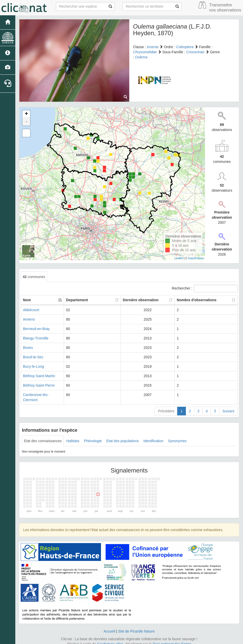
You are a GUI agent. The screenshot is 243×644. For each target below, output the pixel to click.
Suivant (228, 406)
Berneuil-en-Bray (36, 329)
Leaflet (179, 258)
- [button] (26, 122)
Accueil (109, 626)
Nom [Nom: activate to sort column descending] (27, 300)
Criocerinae (195, 52)
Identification (153, 436)
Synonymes (177, 436)
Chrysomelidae (145, 52)
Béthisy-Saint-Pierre (39, 385)
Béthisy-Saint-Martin (39, 376)
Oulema (141, 57)
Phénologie (93, 436)
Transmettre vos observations (225, 8)
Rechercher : (205, 288)
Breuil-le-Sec (33, 357)
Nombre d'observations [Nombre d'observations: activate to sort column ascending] (197, 300)
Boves (28, 348)
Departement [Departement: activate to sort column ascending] (90, 300)
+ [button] (26, 114)
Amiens (29, 319)
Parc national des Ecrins (172, 639)
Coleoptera (185, 47)
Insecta (153, 47)
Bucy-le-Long (34, 366)
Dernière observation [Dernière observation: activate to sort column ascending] (137, 300)
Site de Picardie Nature (136, 626)
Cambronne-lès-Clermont (43, 395)
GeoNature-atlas (110, 639)
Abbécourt (31, 310)
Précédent (166, 406)
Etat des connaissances (43, 436)
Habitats (73, 436)
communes (34, 277)
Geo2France (196, 258)
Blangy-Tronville (36, 338)
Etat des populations (123, 436)
